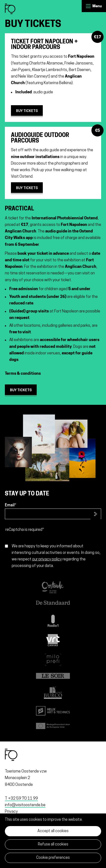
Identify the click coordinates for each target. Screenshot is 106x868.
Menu (88, 6)
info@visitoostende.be (25, 805)
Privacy (11, 812)
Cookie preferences (53, 858)
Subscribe (96, 514)
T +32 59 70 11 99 (21, 799)
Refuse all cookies (53, 844)
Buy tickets (27, 111)
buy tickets (21, 390)
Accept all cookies (53, 831)
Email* (11, 505)
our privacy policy (47, 559)
